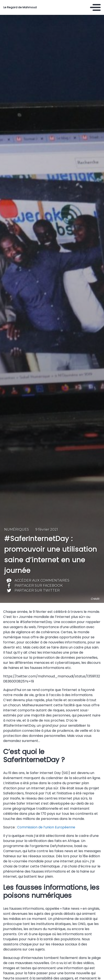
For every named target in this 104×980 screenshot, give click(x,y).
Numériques (17, 529)
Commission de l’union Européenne (46, 827)
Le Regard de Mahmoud (20, 7)
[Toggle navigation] (95, 7)
